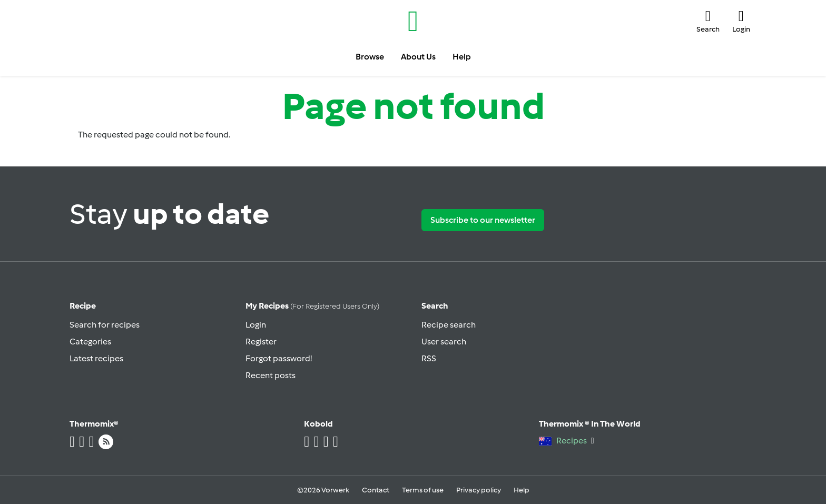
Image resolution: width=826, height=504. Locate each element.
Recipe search (449, 325)
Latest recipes (96, 358)
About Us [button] (418, 57)
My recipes (312, 306)
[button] (708, 21)
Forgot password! (279, 358)
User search (444, 342)
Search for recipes (105, 325)
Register (261, 342)
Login (256, 325)
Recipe (83, 306)
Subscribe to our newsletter (483, 220)
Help (522, 490)
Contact (376, 490)
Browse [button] (370, 57)
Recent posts (271, 375)
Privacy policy (479, 490)
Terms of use (423, 490)
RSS (429, 358)
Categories (90, 342)
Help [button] (462, 57)
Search (435, 306)
